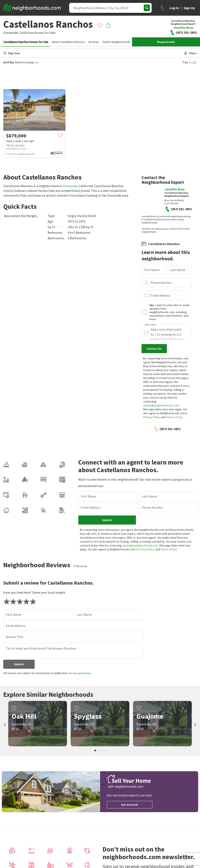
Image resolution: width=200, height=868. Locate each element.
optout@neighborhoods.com (161, 405)
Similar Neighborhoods (116, 42)
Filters (190, 53)
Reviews (94, 42)
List (194, 62)
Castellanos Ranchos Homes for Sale (26, 42)
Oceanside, (11, 33)
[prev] (7, 110)
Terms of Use (174, 417)
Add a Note (151, 325)
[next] (61, 110)
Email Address (160, 295)
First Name (152, 270)
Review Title (15, 637)
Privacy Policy (152, 417)
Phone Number (161, 283)
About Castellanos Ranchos (68, 42)
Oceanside (70, 186)
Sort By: (9, 62)
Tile (185, 62)
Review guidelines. (81, 673)
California (26, 33)
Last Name (178, 270)
